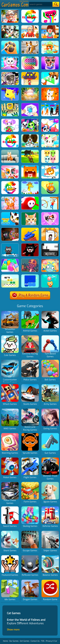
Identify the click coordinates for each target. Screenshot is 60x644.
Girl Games (25, 641)
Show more (13, 630)
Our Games (14, 641)
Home (5, 641)
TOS (43, 641)
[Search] (41, 4)
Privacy (49, 641)
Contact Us (35, 641)
